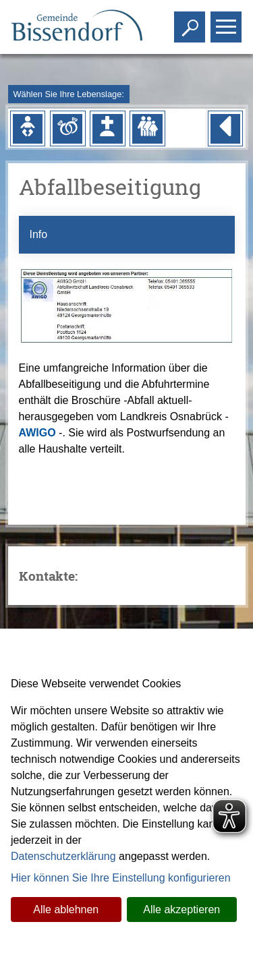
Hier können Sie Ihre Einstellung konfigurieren (121, 878)
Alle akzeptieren (181, 910)
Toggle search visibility (191, 21)
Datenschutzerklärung (63, 856)
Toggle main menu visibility (228, 21)
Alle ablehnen (66, 910)
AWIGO (37, 433)
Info (39, 234)
